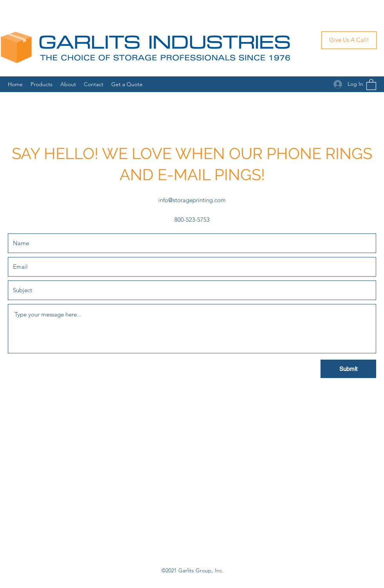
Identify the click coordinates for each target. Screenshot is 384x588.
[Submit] (348, 369)
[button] (371, 84)
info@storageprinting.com (192, 200)
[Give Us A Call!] (349, 40)
